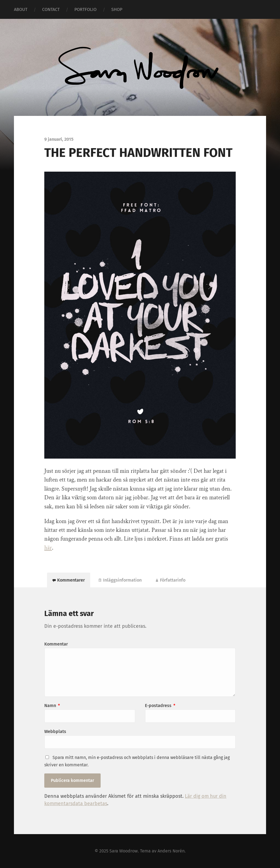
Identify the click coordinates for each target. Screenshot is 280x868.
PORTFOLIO (85, 9)
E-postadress (160, 706)
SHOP (117, 9)
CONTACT (51, 9)
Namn (52, 706)
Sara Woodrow (124, 851)
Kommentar (56, 644)
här (48, 548)
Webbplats (55, 731)
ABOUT (21, 9)
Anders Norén (171, 851)
